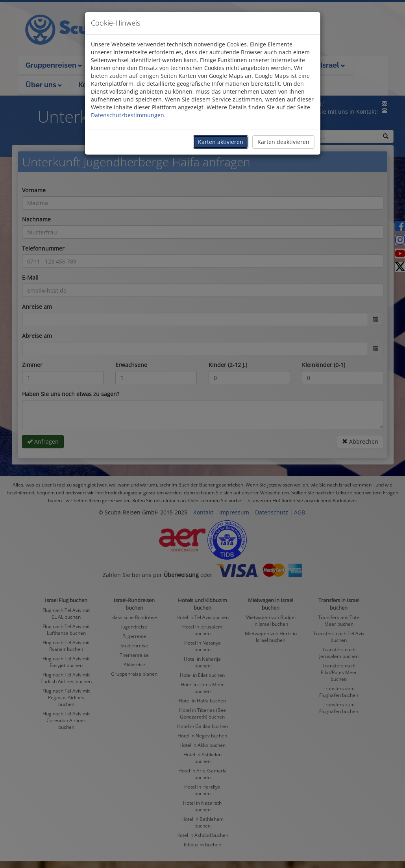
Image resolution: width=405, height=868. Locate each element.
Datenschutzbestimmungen (128, 115)
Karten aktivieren (221, 142)
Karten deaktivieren (283, 142)
